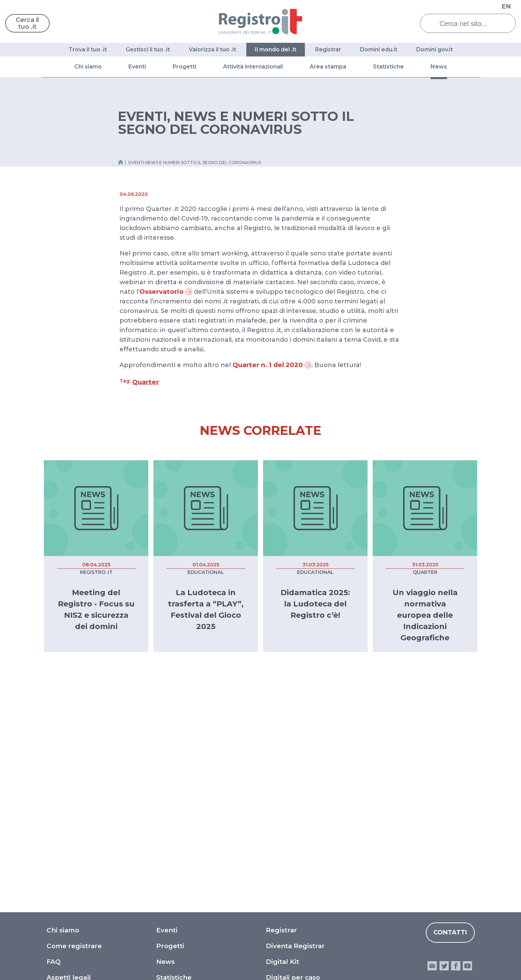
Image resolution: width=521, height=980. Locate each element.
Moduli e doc (68, 817)
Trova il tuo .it (88, 49)
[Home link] (121, 162)
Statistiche (388, 67)
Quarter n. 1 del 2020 (272, 365)
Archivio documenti (189, 833)
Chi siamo (88, 67)
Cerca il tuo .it (27, 23)
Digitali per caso (293, 786)
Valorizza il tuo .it (212, 49)
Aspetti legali (69, 786)
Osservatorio (166, 292)
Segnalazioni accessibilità (308, 849)
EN (506, 7)
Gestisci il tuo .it (148, 49)
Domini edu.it (379, 49)
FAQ (54, 770)
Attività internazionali (253, 67)
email (432, 774)
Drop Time (174, 817)
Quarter (146, 382)
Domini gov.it (435, 49)
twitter (444, 774)
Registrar (328, 49)
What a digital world (300, 801)
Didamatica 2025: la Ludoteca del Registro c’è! (315, 604)
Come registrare (74, 754)
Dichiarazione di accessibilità (313, 833)
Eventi (137, 67)
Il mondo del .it (276, 49)
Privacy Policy (289, 817)
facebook (456, 774)
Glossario (62, 801)
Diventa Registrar (295, 754)
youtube (467, 774)
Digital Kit (282, 770)
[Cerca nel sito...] (473, 24)
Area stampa (328, 67)
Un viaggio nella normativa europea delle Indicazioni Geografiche (425, 615)
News (439, 67)
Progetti (184, 67)
